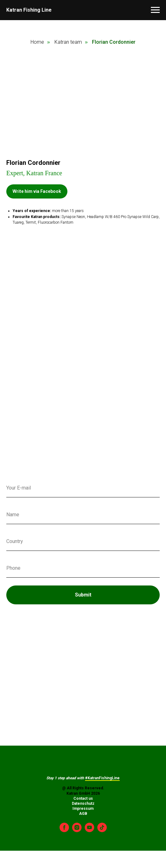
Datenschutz (83, 804)
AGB (83, 814)
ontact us (85, 798)
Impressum (83, 809)
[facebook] (64, 830)
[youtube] (89, 830)
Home (37, 42)
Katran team (68, 42)
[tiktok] (102, 830)
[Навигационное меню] (155, 10)
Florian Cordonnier (114, 42)
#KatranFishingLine (102, 778)
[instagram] (77, 830)
